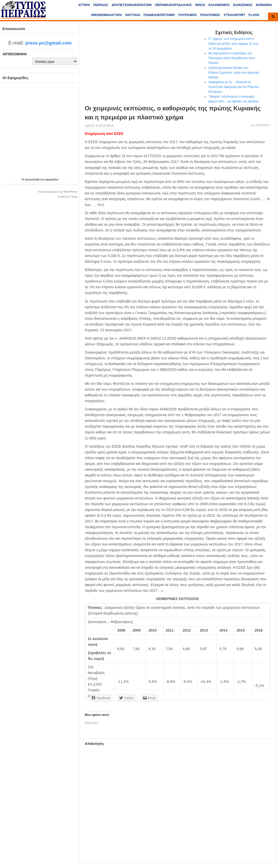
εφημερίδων (52, 180)
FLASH (254, 15)
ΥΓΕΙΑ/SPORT (234, 15)
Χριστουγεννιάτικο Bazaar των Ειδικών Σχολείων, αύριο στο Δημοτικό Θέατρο (234, 73)
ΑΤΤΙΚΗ (84, 5)
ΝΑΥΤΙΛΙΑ (133, 15)
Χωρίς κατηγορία (99, 126)
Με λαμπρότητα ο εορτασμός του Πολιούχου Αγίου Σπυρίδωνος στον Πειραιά (232, 58)
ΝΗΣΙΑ (200, 5)
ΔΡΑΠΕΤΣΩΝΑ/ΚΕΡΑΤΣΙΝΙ (131, 5)
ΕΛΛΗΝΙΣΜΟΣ (219, 5)
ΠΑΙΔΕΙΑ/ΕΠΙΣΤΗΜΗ (159, 15)
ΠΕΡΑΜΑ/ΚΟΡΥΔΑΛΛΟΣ (173, 5)
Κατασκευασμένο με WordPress (58, 192)
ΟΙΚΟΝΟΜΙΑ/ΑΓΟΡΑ (107, 15)
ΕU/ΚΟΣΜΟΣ (243, 5)
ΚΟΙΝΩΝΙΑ (264, 5)
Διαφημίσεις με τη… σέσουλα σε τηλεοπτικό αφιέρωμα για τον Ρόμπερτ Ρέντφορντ (234, 87)
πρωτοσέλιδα (33, 180)
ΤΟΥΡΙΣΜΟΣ (187, 15)
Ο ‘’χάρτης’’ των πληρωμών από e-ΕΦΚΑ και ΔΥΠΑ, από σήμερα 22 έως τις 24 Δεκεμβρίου (233, 44)
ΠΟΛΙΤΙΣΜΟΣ (210, 15)
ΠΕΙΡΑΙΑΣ (101, 5)
